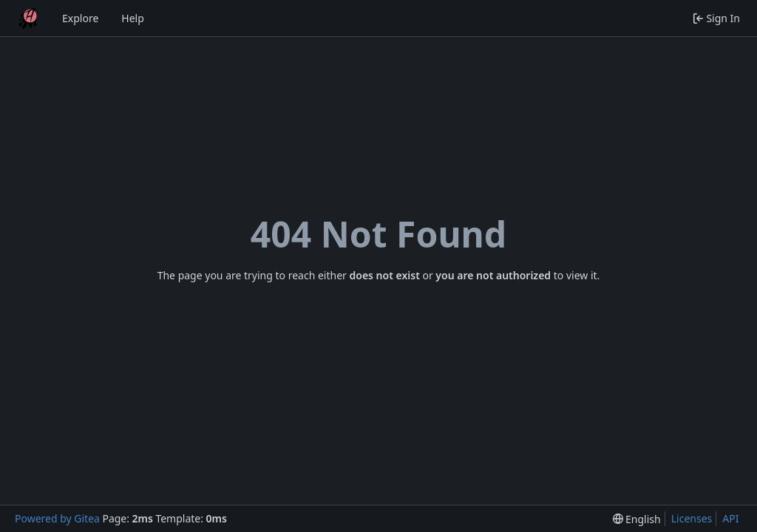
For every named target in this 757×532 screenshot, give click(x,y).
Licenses (692, 518)
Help (133, 18)
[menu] (637, 519)
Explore (80, 18)
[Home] (28, 18)
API (730, 518)
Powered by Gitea (57, 518)
